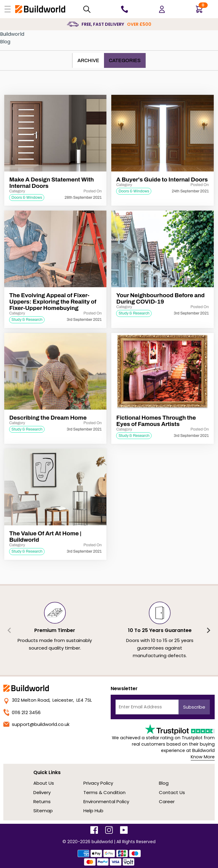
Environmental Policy (106, 801)
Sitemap (43, 811)
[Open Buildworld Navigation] (8, 9)
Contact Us (172, 792)
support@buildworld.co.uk (36, 724)
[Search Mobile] (87, 9)
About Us (44, 783)
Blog (5, 42)
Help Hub (93, 811)
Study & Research (27, 320)
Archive (88, 60)
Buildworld (12, 34)
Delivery (42, 792)
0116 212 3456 (22, 712)
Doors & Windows (27, 198)
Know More (203, 757)
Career (167, 801)
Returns (42, 801)
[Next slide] (208, 630)
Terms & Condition (104, 792)
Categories (125, 60)
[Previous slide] (10, 630)
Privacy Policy (98, 783)
